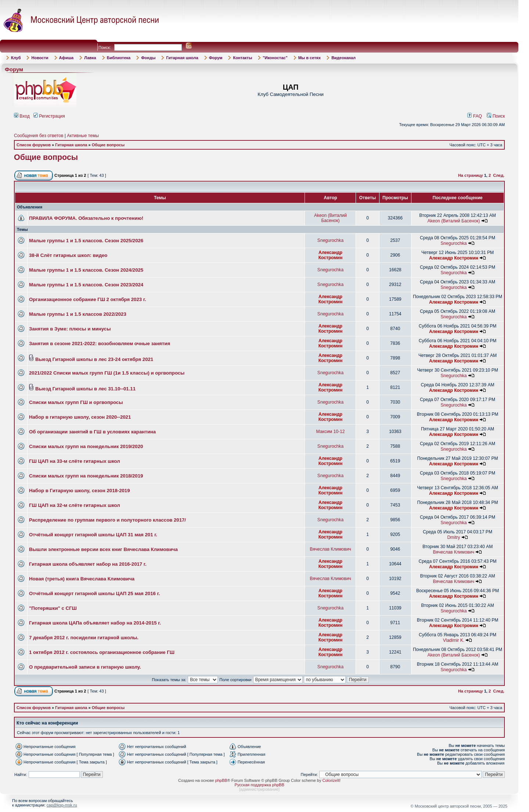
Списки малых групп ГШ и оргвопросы (76, 402)
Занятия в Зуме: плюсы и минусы (70, 329)
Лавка (90, 58)
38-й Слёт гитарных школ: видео (68, 255)
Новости (40, 58)
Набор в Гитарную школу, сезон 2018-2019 (80, 491)
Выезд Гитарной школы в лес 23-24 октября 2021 (94, 359)
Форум (216, 58)
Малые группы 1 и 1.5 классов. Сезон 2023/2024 (86, 285)
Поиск (496, 116)
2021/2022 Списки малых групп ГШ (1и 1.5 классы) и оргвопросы (107, 373)
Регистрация (49, 116)
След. (499, 175)
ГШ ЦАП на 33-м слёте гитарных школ (75, 461)
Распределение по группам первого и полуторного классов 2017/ (107, 520)
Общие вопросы (108, 145)
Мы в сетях (310, 58)
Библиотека (119, 58)
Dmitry (454, 537)
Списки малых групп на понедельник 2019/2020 (86, 446)
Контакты (242, 58)
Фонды (148, 58)
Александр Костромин (331, 255)
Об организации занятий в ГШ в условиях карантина (92, 432)
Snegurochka (330, 240)
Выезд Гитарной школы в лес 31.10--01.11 (85, 389)
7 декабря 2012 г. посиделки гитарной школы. (84, 638)
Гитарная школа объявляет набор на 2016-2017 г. (88, 564)
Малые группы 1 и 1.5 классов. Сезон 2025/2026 (86, 241)
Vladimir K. (454, 640)
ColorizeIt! (332, 780)
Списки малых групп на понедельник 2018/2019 (86, 476)
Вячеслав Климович (330, 549)
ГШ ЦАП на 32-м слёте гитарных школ (75, 505)
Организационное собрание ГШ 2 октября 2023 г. (88, 299)
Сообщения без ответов (39, 136)
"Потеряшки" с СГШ (53, 608)
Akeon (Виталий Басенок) (330, 218)
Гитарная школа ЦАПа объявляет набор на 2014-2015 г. (95, 623)
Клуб (16, 58)
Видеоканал (343, 58)
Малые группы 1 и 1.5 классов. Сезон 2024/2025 (86, 270)
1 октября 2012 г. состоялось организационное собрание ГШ (102, 652)
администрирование (259, 789)
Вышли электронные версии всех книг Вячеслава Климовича (103, 549)
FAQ (475, 116)
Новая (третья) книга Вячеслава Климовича (82, 579)
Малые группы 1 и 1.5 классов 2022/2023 (78, 314)
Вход (22, 116)
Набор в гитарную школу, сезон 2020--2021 (80, 417)
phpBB (221, 780)
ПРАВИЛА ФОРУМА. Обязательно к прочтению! (86, 218)
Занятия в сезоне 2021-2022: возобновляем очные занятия (100, 344)
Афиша (66, 58)
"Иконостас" (275, 58)
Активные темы (83, 136)
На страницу (471, 175)
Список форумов (34, 145)
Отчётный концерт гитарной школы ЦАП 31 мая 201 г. (93, 535)
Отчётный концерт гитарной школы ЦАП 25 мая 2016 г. (94, 593)
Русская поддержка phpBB (259, 785)
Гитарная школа (182, 58)
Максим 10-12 (331, 432)
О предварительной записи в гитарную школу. (85, 667)
